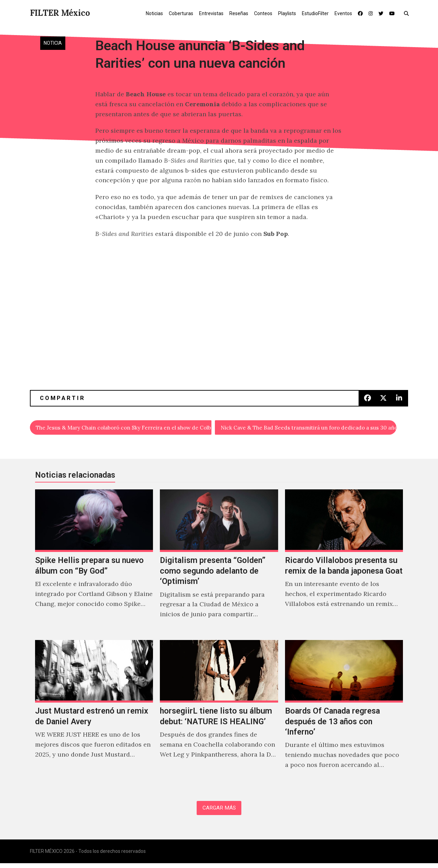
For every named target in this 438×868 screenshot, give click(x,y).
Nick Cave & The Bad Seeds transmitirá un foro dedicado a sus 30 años (309, 428)
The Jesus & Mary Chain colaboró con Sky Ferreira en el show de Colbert (124, 428)
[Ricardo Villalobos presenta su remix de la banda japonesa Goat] (344, 564)
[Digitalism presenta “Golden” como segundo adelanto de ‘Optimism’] (219, 564)
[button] (408, 13)
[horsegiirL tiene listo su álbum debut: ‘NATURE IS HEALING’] (219, 714)
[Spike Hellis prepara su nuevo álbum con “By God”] (94, 564)
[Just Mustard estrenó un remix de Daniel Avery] (94, 714)
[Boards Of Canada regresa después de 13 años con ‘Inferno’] (344, 714)
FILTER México (60, 13)
